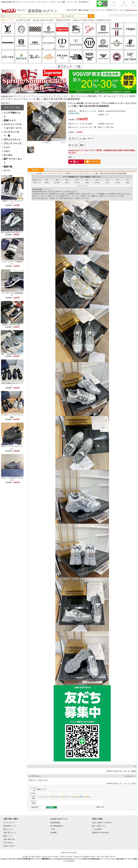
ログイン (50, 11)
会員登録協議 (55, 823)
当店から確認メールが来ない (102, 823)
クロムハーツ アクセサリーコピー (85, 857)
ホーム (17, 96)
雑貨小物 (8, 167)
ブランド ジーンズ (13, 143)
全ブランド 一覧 (69, 66)
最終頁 (134, 771)
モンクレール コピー (67, 857)
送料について (8, 829)
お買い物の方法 (9, 839)
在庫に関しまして (10, 833)
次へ (129, 771)
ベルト (7, 151)
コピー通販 (124, 5)
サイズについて (9, 823)
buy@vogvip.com (131, 10)
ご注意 (53, 829)
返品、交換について (99, 826)
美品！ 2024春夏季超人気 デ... (12, 354)
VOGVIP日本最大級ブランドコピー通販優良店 (33, 859)
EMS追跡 (85, 10)
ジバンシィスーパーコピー (50, 857)
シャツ (7, 147)
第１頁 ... (120, 771)
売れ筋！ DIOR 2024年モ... (12, 325)
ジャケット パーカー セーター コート (13, 126)
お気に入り (123, 15)
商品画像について (10, 826)
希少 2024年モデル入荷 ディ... (12, 232)
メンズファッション (35, 96)
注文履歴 (114, 15)
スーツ (7, 170)
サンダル (8, 155)
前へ (126, 771)
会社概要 (53, 833)
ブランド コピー (118, 10)
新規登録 (35, 11)
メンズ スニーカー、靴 (61, 96)
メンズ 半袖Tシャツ (12, 115)
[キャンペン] (89, 111)
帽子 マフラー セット (13, 161)
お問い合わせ (8, 843)
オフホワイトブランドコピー (32, 857)
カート (132, 15)
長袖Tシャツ (10, 120)
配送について (8, 836)
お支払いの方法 (9, 846)
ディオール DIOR (86, 124)
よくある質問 (97, 829)
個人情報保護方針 (57, 826)
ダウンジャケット (12, 140)
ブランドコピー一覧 (74, 10)
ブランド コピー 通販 (57, 2)
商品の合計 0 (6, 103)
